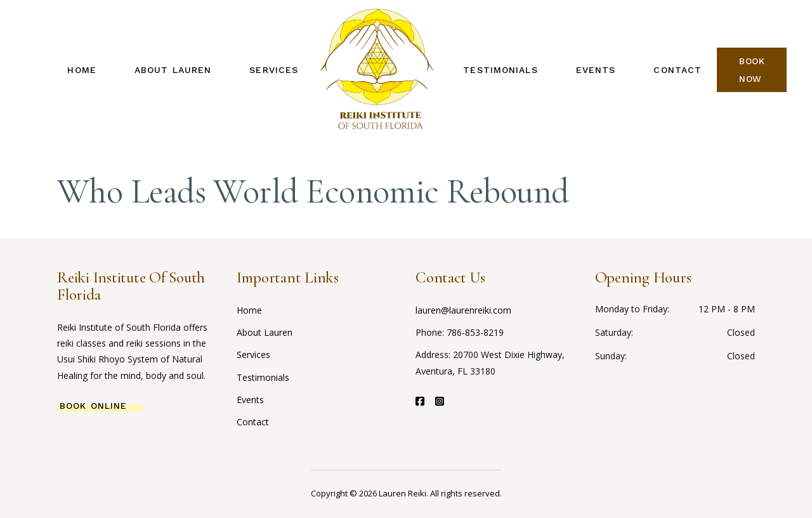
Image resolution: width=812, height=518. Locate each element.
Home (249, 310)
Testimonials (263, 377)
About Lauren (265, 332)
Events (250, 400)
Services (253, 355)
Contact (253, 422)
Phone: (431, 332)
